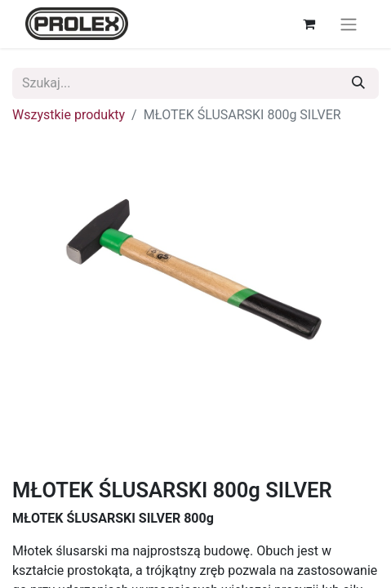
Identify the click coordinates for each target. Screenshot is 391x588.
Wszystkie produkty (69, 115)
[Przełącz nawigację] (349, 24)
